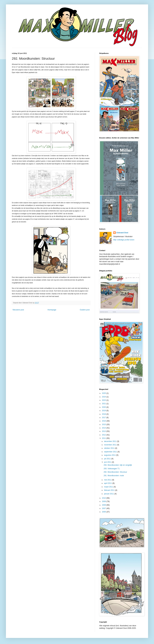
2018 (104, 414)
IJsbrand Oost (122, 233)
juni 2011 (108, 462)
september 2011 (111, 452)
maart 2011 (109, 487)
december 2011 (111, 441)
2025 (104, 393)
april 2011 (108, 483)
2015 (104, 424)
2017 (104, 418)
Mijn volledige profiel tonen (124, 240)
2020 (104, 407)
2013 (104, 431)
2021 (104, 404)
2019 (104, 411)
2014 (104, 428)
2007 (104, 508)
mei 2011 (108, 480)
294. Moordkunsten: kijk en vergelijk (118, 465)
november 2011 (111, 445)
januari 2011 (109, 494)
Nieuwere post (18, 310)
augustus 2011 (110, 455)
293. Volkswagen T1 (112, 469)
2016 (104, 421)
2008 (104, 505)
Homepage (52, 310)
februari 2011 (110, 490)
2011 (104, 438)
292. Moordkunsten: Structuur (115, 472)
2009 (104, 501)
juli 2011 (108, 459)
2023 (104, 400)
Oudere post (85, 310)
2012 (104, 435)
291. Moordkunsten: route (114, 476)
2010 (104, 498)
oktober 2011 (110, 448)
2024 (104, 397)
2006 (104, 512)
